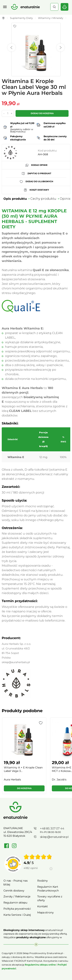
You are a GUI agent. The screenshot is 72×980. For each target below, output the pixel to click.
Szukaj (54, 7)
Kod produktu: (47, 151)
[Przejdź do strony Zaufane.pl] (13, 864)
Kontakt (43, 906)
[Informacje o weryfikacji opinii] (38, 872)
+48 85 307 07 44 (52, 828)
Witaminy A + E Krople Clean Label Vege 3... (23, 769)
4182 (31, 868)
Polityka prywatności (17, 909)
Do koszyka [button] (24, 788)
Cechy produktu (43, 199)
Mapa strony (45, 912)
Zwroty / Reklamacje (17, 896)
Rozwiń (36, 943)
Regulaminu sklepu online (40, 965)
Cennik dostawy (14, 891)
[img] (38, 857)
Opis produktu (15, 199)
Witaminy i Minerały (51, 18)
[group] (24, 757)
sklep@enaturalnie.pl (54, 837)
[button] (41, 723)
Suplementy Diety (21, 18)
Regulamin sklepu (15, 903)
